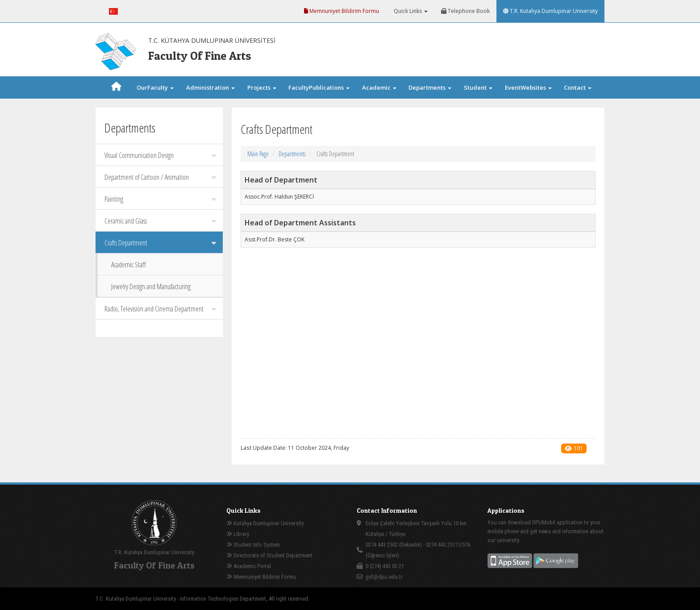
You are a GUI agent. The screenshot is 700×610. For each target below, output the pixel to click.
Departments (292, 154)
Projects (262, 87)
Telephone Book (465, 11)
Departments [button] (430, 87)
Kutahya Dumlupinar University (265, 523)
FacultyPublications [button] (319, 87)
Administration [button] (210, 87)
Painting (160, 199)
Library (238, 534)
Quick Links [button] (410, 11)
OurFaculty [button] (155, 87)
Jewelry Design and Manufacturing (151, 286)
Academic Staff (128, 265)
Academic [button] (379, 87)
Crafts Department (160, 243)
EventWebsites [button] (528, 87)
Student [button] (478, 87)
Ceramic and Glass (160, 221)
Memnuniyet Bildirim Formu (342, 11)
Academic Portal (249, 566)
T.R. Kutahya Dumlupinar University (550, 11)
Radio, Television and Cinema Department (160, 309)
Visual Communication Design (160, 155)
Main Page (258, 154)
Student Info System (253, 545)
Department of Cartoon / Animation (160, 177)
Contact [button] (578, 87)
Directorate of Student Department (269, 555)
